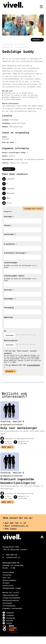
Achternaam (10, 234)
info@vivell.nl (13, 557)
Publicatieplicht (10, 595)
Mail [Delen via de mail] (6, 198)
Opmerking (8, 317)
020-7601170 (12, 555)
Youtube (8, 621)
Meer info (7, 447)
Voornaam (9, 216)
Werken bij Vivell (11, 592)
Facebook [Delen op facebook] (8, 189)
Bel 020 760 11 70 (14, 523)
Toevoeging (9, 307)
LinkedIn (8, 615)
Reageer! (37, 40)
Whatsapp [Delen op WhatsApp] (8, 193)
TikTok (7, 623)
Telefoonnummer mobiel (14, 276)
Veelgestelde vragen (12, 588)
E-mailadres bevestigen (16, 253)
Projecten (7, 575)
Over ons (7, 578)
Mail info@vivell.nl (16, 526)
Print (7, 203)
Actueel (6, 583)
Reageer (10, 371)
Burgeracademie (9, 580)
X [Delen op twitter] (5, 184)
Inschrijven (8, 585)
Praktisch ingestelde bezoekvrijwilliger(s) (18, 481)
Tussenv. (8, 225)
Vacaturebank (8, 572)
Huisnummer (10, 299)
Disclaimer (7, 603)
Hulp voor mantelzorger (19, 428)
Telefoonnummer (11, 263)
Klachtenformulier (11, 600)
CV (5, 331)
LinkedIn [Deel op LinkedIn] (8, 179)
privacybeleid (33, 365)
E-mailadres (10, 244)
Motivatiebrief (11, 340)
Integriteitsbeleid (11, 598)
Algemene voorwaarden (12, 608)
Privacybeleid (9, 606)
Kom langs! (10, 529)
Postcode (9, 290)
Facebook (8, 613)
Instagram (9, 618)
